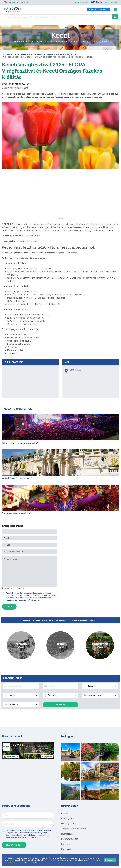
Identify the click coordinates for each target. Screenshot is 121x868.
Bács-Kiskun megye (43, 54)
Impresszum (67, 834)
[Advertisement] (60, 202)
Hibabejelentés (69, 823)
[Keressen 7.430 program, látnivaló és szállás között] (58, 17)
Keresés (60, 705)
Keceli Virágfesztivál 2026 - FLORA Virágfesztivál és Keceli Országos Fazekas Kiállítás (54, 71)
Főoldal (6, 54)
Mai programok (80, 2)
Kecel (59, 54)
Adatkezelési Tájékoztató (28, 600)
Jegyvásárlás (111, 2)
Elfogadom (110, 860)
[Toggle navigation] (116, 10)
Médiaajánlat (67, 818)
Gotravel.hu (17, 745)
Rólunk (65, 813)
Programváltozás (70, 839)
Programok (71, 54)
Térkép (96, 2)
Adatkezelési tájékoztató (74, 829)
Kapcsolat (66, 849)
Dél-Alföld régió (21, 54)
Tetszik (11, 757)
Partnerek (66, 844)
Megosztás (47, 757)
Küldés (9, 606)
